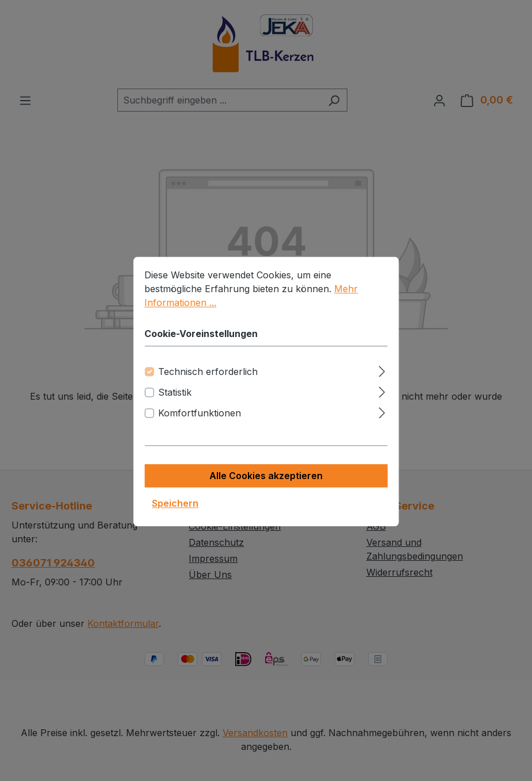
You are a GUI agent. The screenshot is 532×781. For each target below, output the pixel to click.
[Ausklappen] (382, 379)
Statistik (175, 402)
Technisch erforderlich (208, 381)
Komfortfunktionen (200, 423)
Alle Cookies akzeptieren (266, 485)
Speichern (175, 513)
